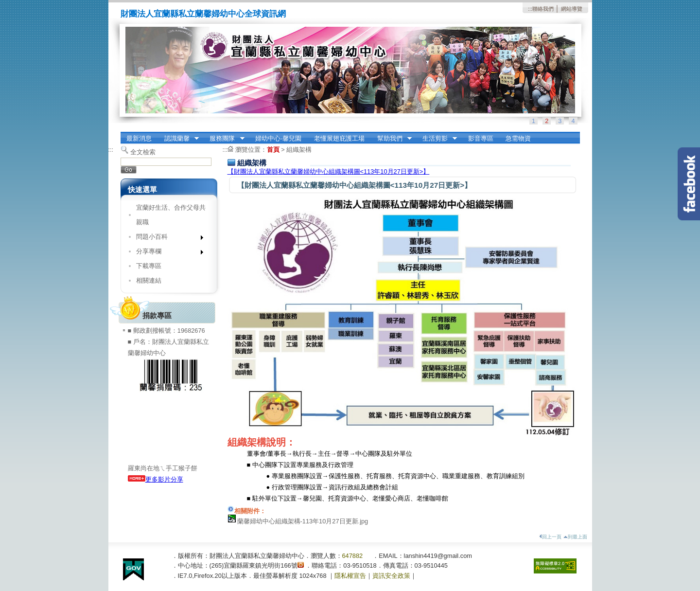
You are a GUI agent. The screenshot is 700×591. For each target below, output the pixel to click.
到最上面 (575, 537)
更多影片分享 (156, 479)
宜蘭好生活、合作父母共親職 (171, 215)
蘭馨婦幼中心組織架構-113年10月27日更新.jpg (303, 521)
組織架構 (299, 150)
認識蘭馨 (178, 139)
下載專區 (149, 266)
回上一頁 (550, 537)
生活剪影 (437, 139)
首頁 (273, 150)
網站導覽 (572, 9)
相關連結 (149, 280)
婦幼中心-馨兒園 (278, 138)
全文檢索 (143, 152)
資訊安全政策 (391, 576)
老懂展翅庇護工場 (339, 138)
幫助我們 (391, 139)
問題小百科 (166, 239)
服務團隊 (224, 139)
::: (530, 9)
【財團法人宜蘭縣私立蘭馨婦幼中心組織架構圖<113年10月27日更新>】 (329, 171)
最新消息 (139, 138)
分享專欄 (166, 253)
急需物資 (518, 138)
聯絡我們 (543, 9)
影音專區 (481, 138)
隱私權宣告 (350, 576)
